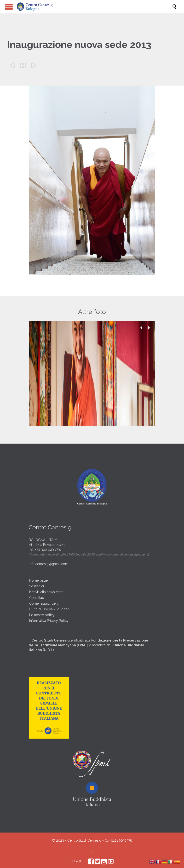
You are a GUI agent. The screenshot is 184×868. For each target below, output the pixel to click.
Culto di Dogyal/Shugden (49, 609)
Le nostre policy (42, 615)
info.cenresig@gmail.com (49, 564)
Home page (38, 580)
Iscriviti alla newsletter (46, 592)
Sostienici (37, 586)
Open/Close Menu (9, 7)
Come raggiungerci (44, 603)
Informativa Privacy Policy (49, 621)
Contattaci (37, 598)
